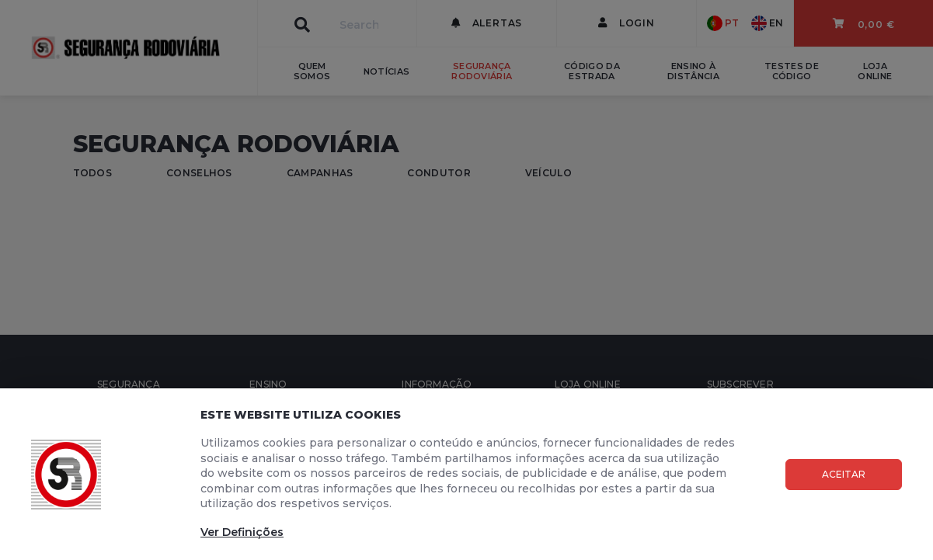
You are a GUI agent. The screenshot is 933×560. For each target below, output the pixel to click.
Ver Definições (242, 532)
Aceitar (844, 474)
